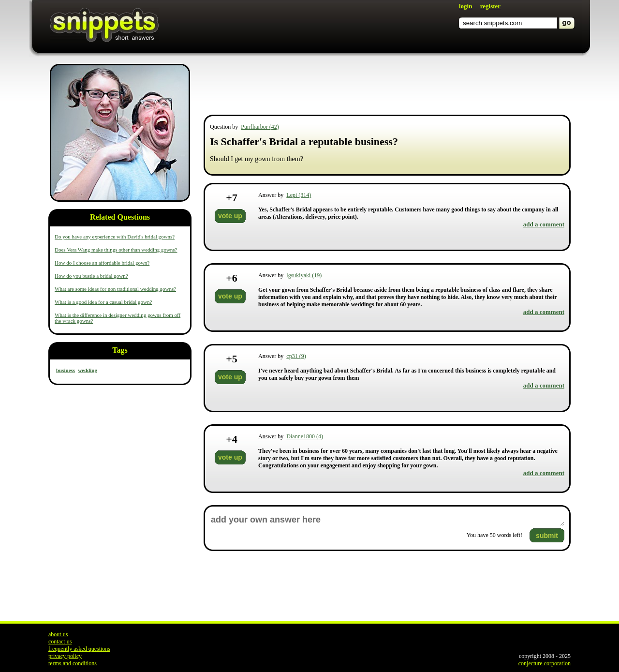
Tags (120, 350)
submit (547, 536)
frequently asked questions (79, 649)
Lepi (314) (299, 195)
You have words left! (494, 535)
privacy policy (65, 656)
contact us (60, 642)
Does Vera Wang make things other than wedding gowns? (116, 250)
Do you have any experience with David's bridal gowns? (115, 237)
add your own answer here (387, 520)
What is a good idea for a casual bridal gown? (103, 302)
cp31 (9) (296, 356)
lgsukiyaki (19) (304, 275)
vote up (230, 216)
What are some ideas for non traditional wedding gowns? (115, 289)
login (465, 6)
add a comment (544, 224)
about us (58, 634)
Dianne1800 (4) (305, 436)
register (490, 6)
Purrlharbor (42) (260, 127)
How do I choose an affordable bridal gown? (102, 263)
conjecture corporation (545, 663)
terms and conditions (73, 663)
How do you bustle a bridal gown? (91, 276)
